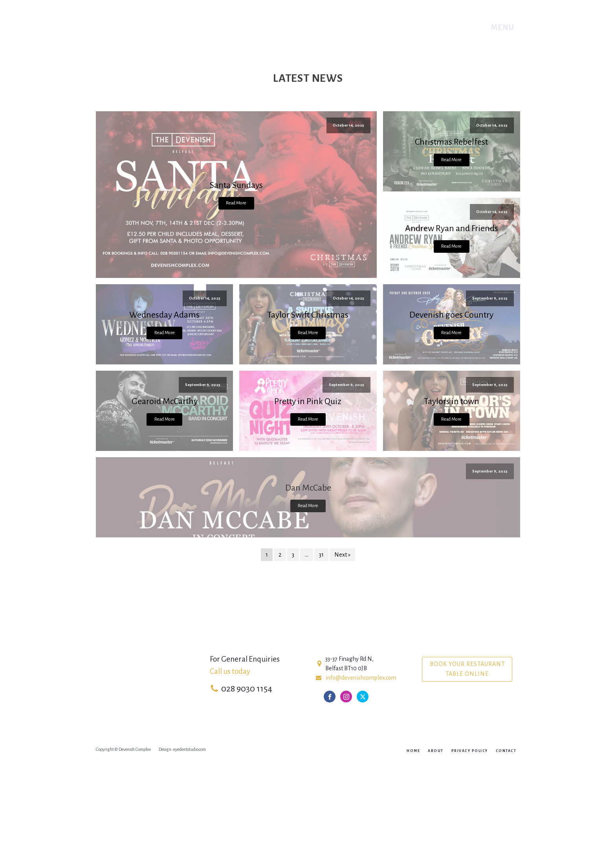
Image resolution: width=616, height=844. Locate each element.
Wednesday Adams (164, 315)
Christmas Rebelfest (451, 142)
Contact (506, 751)
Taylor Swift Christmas (308, 315)
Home (413, 751)
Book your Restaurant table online (467, 669)
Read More (236, 203)
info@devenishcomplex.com (361, 678)
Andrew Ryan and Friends (452, 228)
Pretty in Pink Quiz (308, 401)
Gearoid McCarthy (165, 401)
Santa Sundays (236, 185)
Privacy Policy (470, 751)
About (436, 751)
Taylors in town (452, 401)
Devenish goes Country (451, 315)
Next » (342, 555)
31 (321, 555)
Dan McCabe (308, 488)
